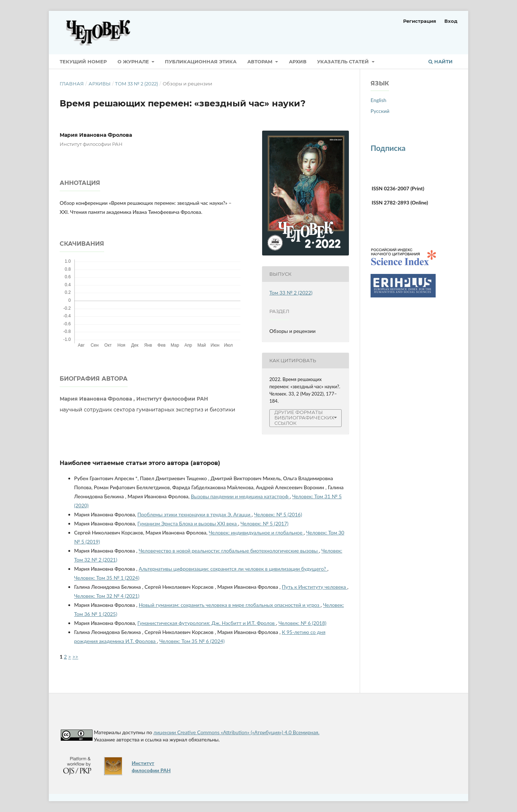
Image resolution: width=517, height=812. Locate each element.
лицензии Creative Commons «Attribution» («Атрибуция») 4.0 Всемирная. (236, 732)
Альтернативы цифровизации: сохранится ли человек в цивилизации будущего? (233, 569)
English (379, 100)
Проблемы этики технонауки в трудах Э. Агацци (195, 514)
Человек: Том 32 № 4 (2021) (107, 596)
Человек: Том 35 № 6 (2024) (192, 641)
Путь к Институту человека (315, 587)
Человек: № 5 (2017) (264, 523)
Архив (298, 62)
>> (75, 657)
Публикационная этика (201, 62)
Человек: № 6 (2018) (302, 623)
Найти (441, 62)
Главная (72, 84)
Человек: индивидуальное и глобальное (257, 532)
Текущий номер (83, 62)
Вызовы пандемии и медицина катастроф (240, 496)
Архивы (100, 84)
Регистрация (420, 21)
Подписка (388, 148)
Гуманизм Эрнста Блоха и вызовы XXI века (188, 523)
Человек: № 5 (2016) (278, 514)
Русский (380, 111)
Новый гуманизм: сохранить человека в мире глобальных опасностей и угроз (230, 605)
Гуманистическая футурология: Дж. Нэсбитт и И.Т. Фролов (207, 623)
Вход (451, 21)
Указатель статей (344, 62)
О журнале (134, 62)
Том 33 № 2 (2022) (136, 84)
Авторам (261, 62)
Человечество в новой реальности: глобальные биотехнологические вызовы (229, 551)
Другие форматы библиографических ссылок (304, 418)
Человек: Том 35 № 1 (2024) (107, 578)
